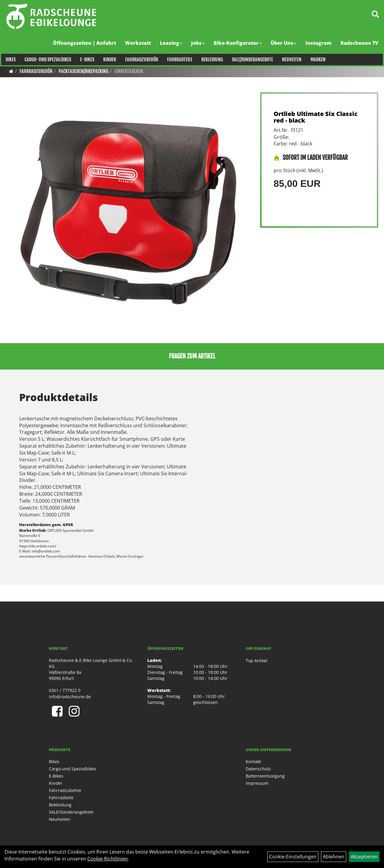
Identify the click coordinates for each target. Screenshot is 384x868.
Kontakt (253, 761)
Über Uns (285, 43)
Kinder (108, 60)
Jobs (199, 43)
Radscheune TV (361, 43)
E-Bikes (86, 60)
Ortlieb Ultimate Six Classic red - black (316, 117)
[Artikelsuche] (373, 17)
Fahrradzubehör (140, 60)
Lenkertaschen (129, 71)
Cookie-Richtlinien (108, 859)
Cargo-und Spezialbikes (47, 60)
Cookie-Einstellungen (293, 857)
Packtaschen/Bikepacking (83, 71)
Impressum (257, 783)
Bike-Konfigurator (239, 43)
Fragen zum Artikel (192, 356)
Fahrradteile (178, 60)
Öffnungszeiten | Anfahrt (86, 43)
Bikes (9, 60)
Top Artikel (256, 661)
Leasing (172, 43)
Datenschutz (258, 769)
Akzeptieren (364, 857)
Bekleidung (211, 60)
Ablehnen (334, 857)
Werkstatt (139, 43)
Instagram (320, 43)
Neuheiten (291, 60)
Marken (317, 60)
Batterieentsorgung (265, 776)
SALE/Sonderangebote (251, 60)
